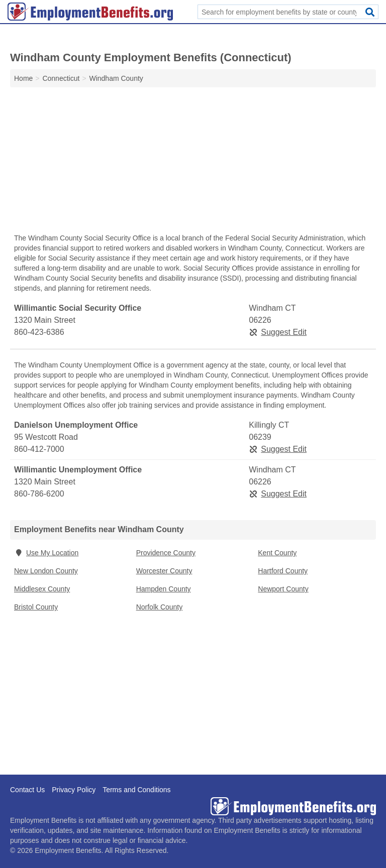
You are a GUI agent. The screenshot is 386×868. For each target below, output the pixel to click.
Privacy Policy (74, 790)
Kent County (277, 553)
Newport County (283, 589)
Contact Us (27, 790)
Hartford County (283, 571)
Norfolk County (160, 607)
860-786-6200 (39, 494)
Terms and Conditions (136, 790)
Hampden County (164, 589)
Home (23, 78)
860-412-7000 (39, 449)
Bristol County (36, 607)
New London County (46, 571)
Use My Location (46, 553)
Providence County (166, 553)
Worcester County (164, 571)
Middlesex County (42, 589)
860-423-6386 (39, 332)
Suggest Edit (278, 332)
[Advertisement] (193, 163)
